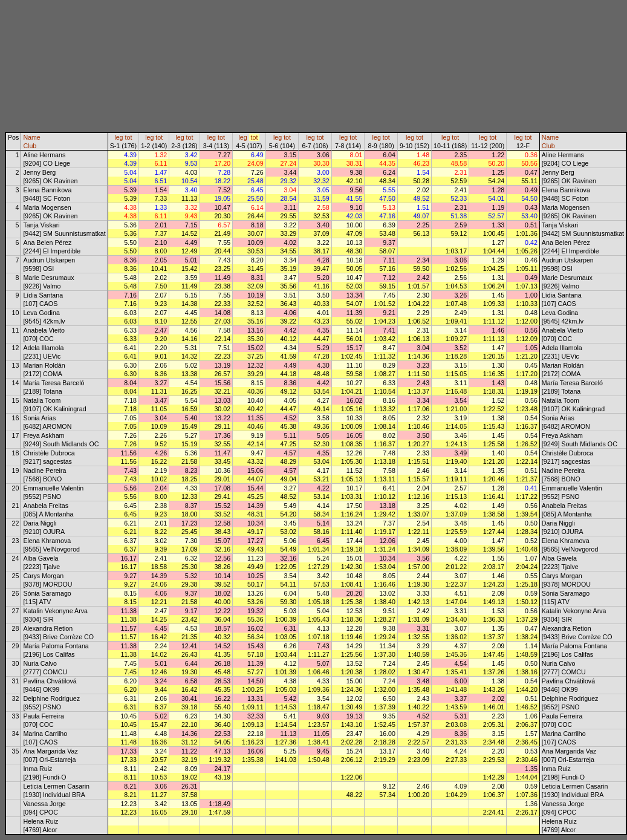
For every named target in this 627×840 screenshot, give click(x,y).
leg (119, 137)
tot (129, 137)
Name (31, 137)
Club (30, 146)
